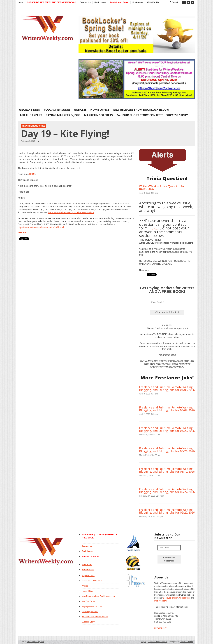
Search (174, 2)
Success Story (177, 115)
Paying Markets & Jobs (63, 115)
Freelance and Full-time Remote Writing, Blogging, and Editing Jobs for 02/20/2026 (167, 511)
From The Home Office (34, 126)
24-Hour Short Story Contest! (140, 115)
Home (21, 2)
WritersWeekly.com (36, 642)
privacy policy (160, 628)
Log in (144, 642)
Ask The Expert (31, 115)
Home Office (100, 110)
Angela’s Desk (30, 110)
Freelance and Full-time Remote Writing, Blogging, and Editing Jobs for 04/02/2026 (167, 409)
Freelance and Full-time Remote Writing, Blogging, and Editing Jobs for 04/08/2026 (167, 388)
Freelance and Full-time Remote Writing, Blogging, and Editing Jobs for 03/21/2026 (167, 450)
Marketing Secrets (98, 115)
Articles (80, 110)
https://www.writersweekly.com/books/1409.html (71, 212)
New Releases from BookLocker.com (141, 110)
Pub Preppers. (161, 601)
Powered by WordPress (158, 642)
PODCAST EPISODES (57, 110)
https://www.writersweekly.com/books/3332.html (41, 227)
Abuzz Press (185, 598)
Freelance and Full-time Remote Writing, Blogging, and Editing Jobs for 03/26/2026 (167, 429)
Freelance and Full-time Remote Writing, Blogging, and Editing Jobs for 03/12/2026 (167, 470)
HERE (32, 174)
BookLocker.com (171, 598)
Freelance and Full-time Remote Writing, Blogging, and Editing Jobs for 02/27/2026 (167, 491)
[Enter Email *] (166, 302)
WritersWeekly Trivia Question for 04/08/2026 (162, 188)
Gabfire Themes (187, 642)
